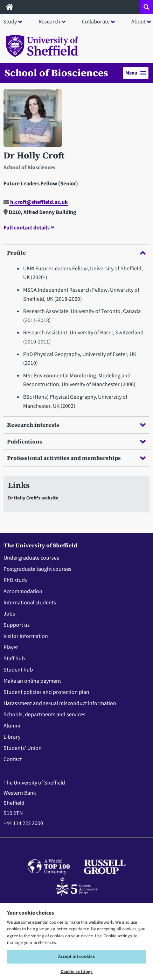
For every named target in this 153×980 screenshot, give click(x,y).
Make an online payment (32, 681)
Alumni (12, 726)
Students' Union (23, 748)
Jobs (9, 614)
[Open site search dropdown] (146, 7)
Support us (17, 625)
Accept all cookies (76, 957)
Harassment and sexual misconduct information (60, 703)
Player (11, 647)
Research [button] (49, 22)
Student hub (18, 670)
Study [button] (10, 22)
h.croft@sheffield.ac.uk (36, 202)
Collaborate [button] (96, 22)
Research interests (76, 425)
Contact (13, 759)
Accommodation (23, 591)
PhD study (15, 580)
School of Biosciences (56, 73)
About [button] (138, 22)
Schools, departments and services (44, 715)
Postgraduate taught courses (37, 569)
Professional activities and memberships (76, 458)
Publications (76, 441)
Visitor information (26, 636)
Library (12, 737)
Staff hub (14, 659)
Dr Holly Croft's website (33, 498)
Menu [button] (136, 73)
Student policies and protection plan (46, 692)
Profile (76, 253)
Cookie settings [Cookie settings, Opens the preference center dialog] (77, 972)
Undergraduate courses (31, 558)
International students (30, 603)
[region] (76, 941)
